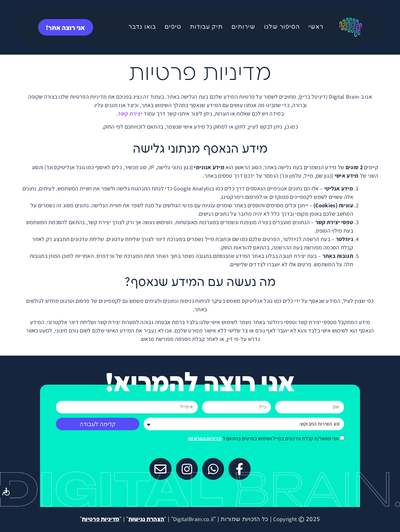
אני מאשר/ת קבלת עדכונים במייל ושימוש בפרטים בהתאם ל (263, 438)
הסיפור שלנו (282, 27)
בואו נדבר (142, 27)
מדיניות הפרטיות (205, 438)
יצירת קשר (130, 113)
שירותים (243, 27)
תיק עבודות (206, 27)
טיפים (173, 27)
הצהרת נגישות (146, 519)
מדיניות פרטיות (101, 519)
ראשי (316, 27)
